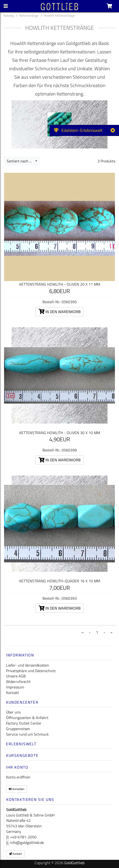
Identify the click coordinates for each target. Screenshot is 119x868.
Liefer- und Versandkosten (27, 665)
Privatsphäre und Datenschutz (31, 671)
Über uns (13, 712)
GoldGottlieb (74, 863)
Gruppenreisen (18, 729)
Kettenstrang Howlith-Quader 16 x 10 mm (60, 581)
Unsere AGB (16, 676)
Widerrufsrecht (18, 682)
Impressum (15, 687)
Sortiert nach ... (21, 161)
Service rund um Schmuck (27, 734)
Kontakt (12, 693)
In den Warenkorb (60, 312)
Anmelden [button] (16, 789)
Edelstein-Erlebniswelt (78, 130)
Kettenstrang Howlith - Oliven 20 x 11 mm (60, 284)
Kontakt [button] (15, 854)
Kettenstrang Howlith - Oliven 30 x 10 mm (60, 433)
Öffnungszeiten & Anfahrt (27, 718)
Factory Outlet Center (24, 723)
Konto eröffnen (18, 777)
